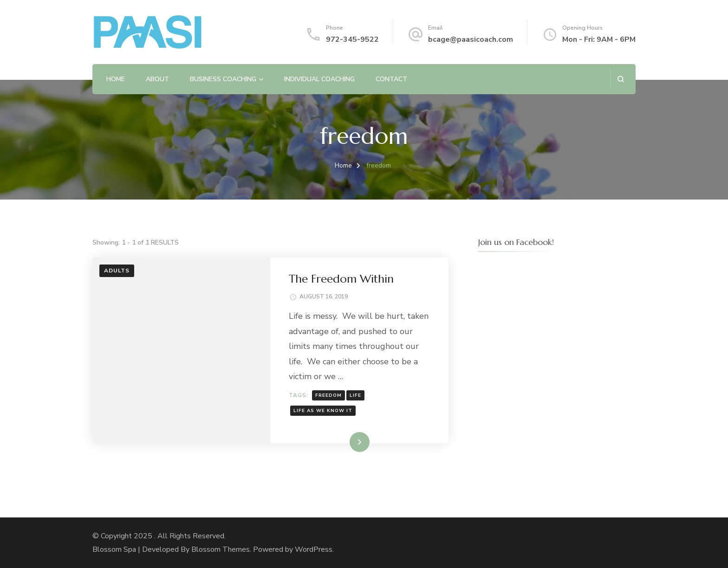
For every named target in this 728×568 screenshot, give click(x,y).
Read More (344, 442)
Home (116, 79)
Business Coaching (223, 79)
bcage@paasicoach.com (471, 39)
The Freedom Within (341, 279)
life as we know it (323, 411)
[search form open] (621, 79)
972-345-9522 (352, 39)
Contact (391, 79)
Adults (117, 271)
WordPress (314, 549)
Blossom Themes (221, 549)
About (157, 79)
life (355, 395)
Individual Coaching (319, 79)
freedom (328, 395)
